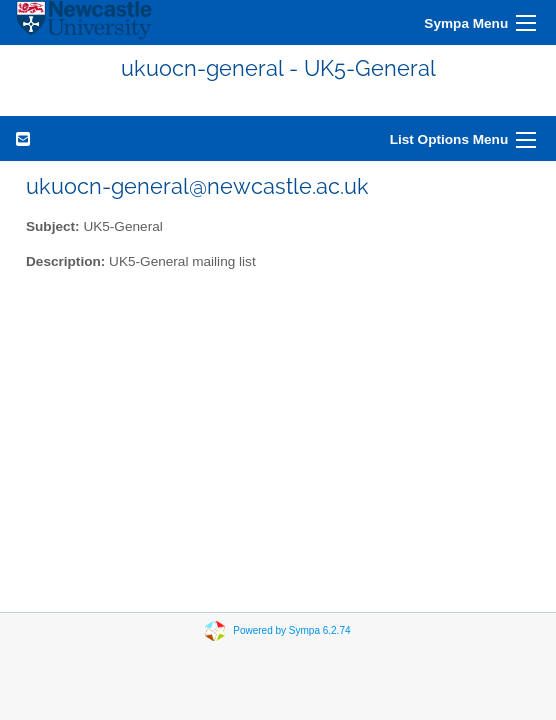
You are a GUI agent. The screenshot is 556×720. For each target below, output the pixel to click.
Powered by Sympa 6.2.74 (291, 630)
